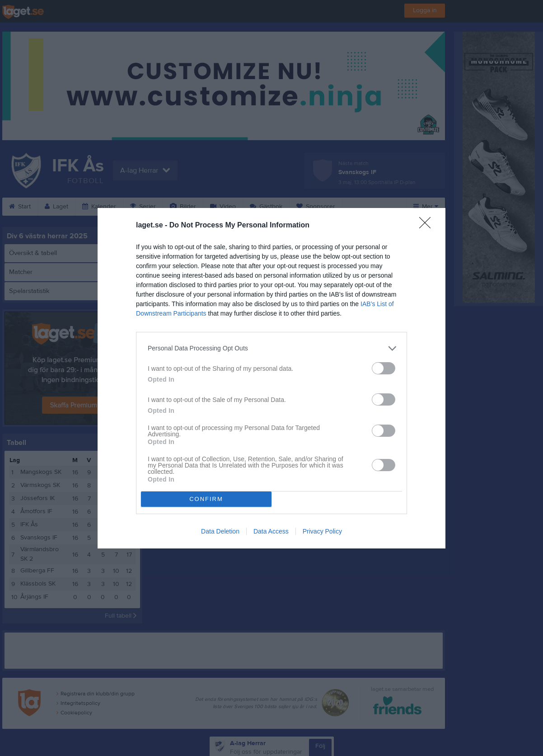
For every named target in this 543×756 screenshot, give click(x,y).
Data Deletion (220, 531)
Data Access (271, 531)
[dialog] (271, 378)
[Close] (428, 226)
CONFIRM (206, 499)
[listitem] (271, 348)
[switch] (384, 368)
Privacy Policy (322, 531)
